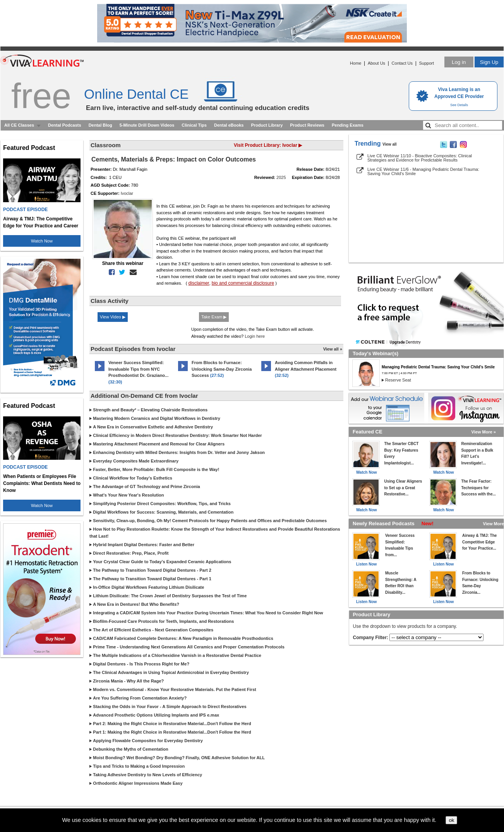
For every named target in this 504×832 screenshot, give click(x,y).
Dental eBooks (229, 125)
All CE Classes (19, 125)
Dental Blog (100, 125)
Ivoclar (127, 193)
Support (426, 63)
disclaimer (199, 283)
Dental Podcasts (65, 125)
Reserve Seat (398, 380)
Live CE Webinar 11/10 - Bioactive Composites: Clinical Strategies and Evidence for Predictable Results (420, 158)
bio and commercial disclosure (243, 283)
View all (390, 144)
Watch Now (42, 241)
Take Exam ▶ (214, 317)
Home (356, 63)
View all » (333, 349)
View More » (484, 432)
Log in (459, 62)
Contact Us (402, 63)
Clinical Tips (194, 125)
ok (451, 820)
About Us (376, 63)
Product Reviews (307, 125)
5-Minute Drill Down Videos (147, 125)
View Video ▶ (113, 317)
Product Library (267, 125)
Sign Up (489, 62)
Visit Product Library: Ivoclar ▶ (268, 145)
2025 (281, 177)
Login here (255, 336)
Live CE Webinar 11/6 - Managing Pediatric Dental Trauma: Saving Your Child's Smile (423, 171)
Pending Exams (348, 125)
